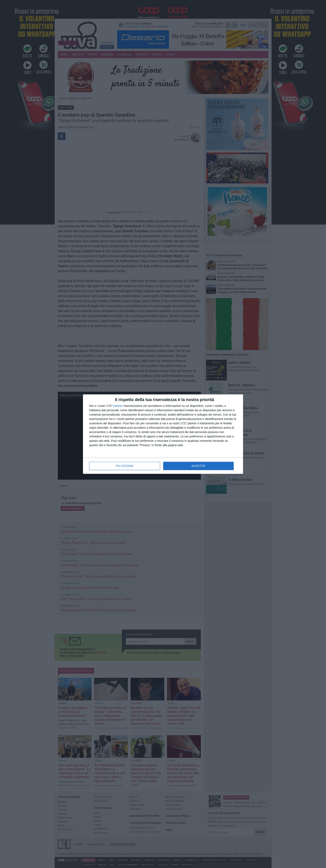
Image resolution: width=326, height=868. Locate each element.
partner (118, 406)
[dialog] (163, 434)
